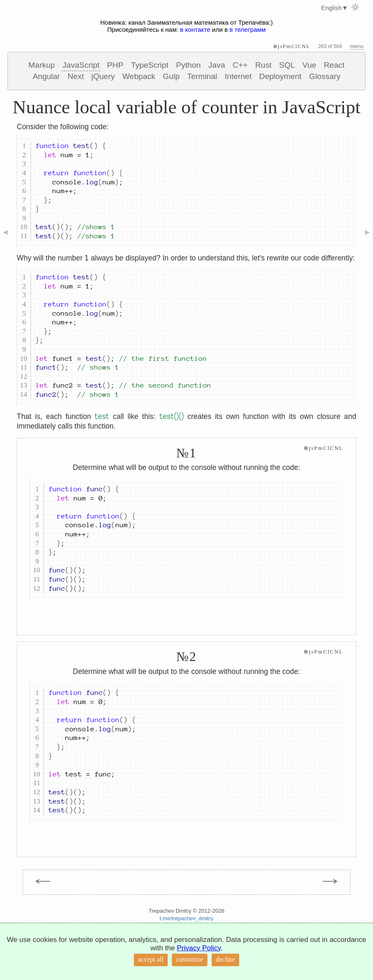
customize (190, 959)
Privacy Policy (199, 948)
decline (225, 959)
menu (357, 46)
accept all (151, 959)
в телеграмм (248, 29)
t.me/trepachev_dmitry (187, 918)
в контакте (195, 29)
